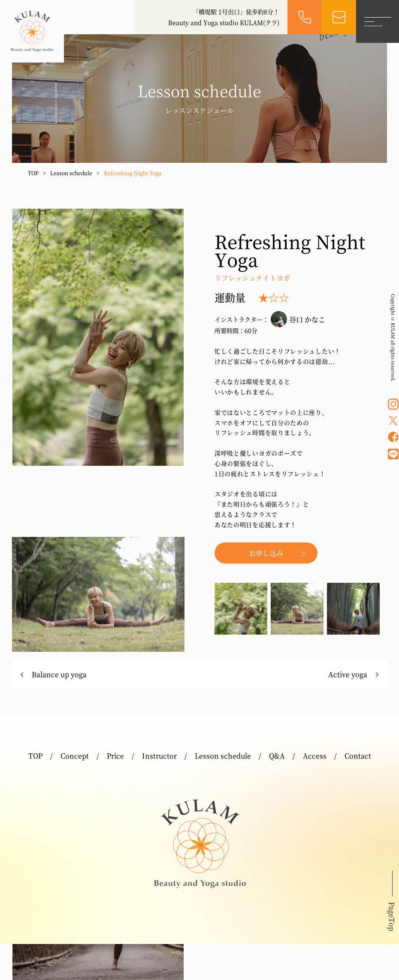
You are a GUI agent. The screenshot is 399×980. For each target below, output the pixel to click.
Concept (75, 756)
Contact (358, 756)
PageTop (392, 917)
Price (115, 756)
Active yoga (348, 674)
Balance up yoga (59, 674)
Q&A (277, 756)
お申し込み (266, 553)
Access (315, 756)
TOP (33, 173)
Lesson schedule (71, 173)
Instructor (159, 756)
